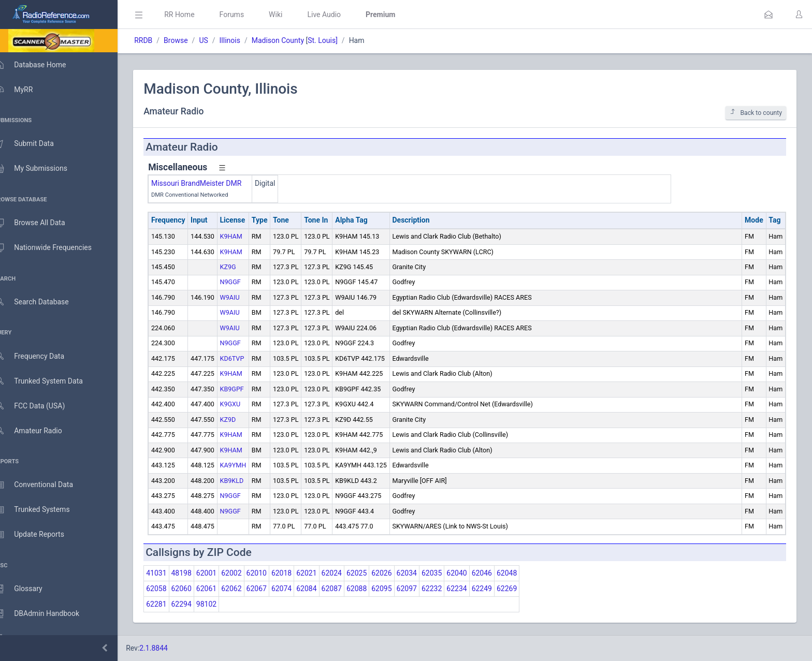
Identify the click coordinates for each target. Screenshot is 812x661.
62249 (496, 589)
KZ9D (243, 420)
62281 (171, 604)
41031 (171, 573)
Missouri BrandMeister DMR (211, 183)
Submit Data (34, 144)
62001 (221, 573)
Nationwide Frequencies (53, 248)
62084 (321, 589)
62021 (321, 573)
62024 (346, 573)
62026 (396, 573)
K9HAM (246, 236)
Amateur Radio (39, 431)
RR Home (194, 14)
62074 (296, 589)
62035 (447, 573)
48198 (196, 573)
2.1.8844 (169, 648)
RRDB (158, 40)
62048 (522, 573)
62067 (271, 589)
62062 (246, 589)
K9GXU (245, 404)
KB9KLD (247, 481)
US (218, 40)
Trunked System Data (49, 381)
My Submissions (41, 169)
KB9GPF (247, 389)
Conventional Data (44, 485)
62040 (472, 573)
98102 (221, 604)
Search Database (42, 302)
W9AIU (244, 297)
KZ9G (243, 267)
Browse (191, 40)
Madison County (293, 40)
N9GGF (245, 282)
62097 (421, 589)
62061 (221, 589)
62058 (171, 589)
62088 (372, 589)
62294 (196, 604)
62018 (296, 573)
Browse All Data (40, 223)
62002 (246, 573)
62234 (472, 589)
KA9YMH (248, 465)
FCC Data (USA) (40, 406)
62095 (396, 589)
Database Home (40, 65)
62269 (522, 589)
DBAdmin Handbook (47, 614)
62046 (496, 573)
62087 (346, 589)
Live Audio (339, 14)
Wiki (291, 14)
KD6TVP (247, 358)
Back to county (756, 113)
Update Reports (40, 535)
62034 (421, 573)
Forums (247, 14)
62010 (271, 573)
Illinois (244, 40)
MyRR (24, 90)
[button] (769, 14)
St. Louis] (338, 40)
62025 (372, 573)
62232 (447, 589)
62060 (196, 589)
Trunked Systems (42, 510)
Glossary (28, 589)
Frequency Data (40, 356)
